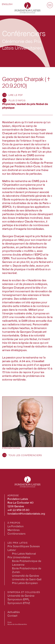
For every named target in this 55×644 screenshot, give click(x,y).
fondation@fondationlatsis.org (26, 514)
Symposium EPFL (18, 600)
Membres (14, 530)
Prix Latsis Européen (25, 583)
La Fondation (16, 527)
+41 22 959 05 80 (18, 510)
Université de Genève (26, 576)
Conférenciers (16, 534)
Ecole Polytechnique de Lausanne (27, 563)
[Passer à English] (7, 4)
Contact (12, 616)
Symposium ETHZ (19, 603)
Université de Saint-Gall (27, 580)
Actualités (14, 612)
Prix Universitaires (19, 558)
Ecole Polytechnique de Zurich (27, 570)
